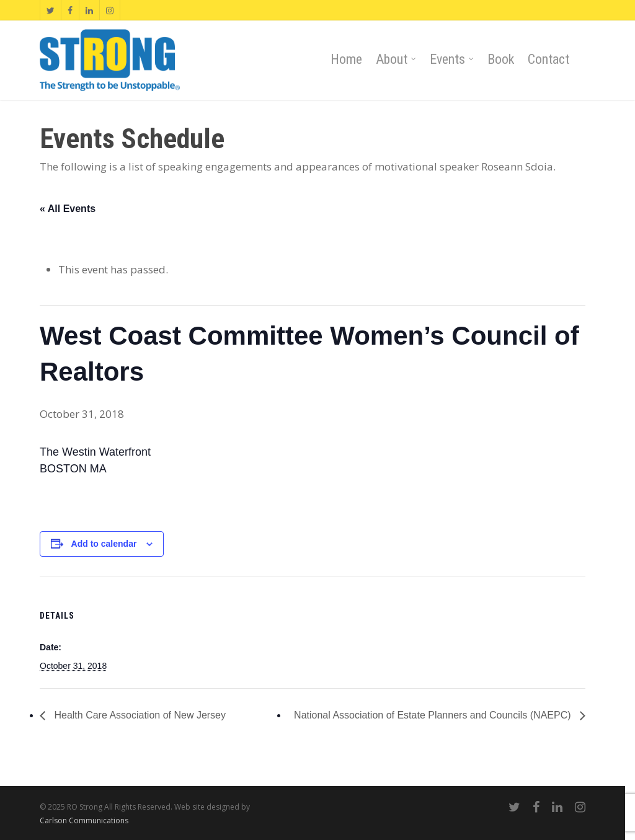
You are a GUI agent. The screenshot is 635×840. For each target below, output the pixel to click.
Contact (548, 59)
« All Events (68, 209)
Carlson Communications (84, 820)
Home (346, 59)
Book (501, 59)
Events (452, 60)
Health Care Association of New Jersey (139, 715)
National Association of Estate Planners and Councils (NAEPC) (434, 715)
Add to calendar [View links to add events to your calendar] (104, 544)
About (397, 60)
